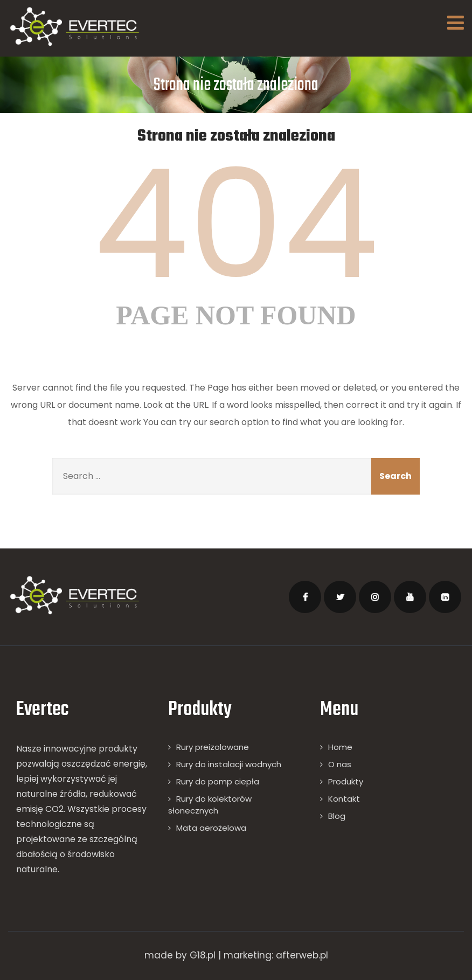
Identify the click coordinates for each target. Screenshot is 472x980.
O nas (340, 764)
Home (340, 747)
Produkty (346, 781)
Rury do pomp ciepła (218, 781)
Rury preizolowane (213, 747)
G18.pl (203, 955)
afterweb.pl (302, 955)
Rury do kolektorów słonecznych (210, 805)
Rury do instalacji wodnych (229, 764)
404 (236, 224)
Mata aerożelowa (211, 828)
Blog (337, 816)
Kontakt (344, 799)
